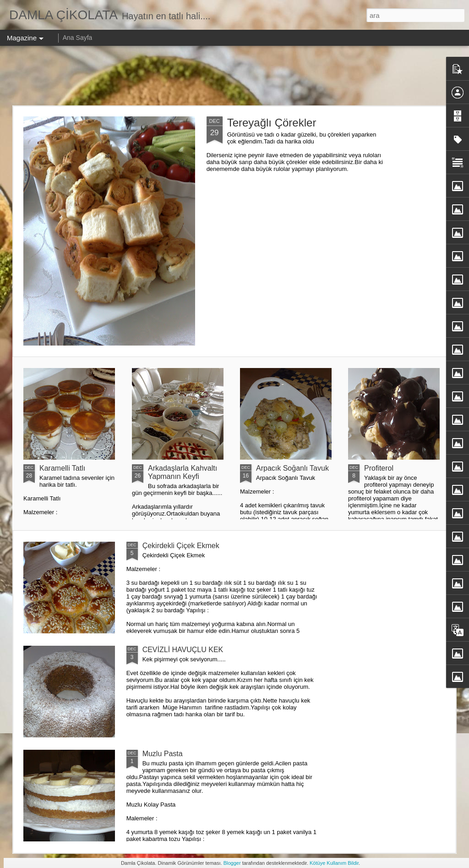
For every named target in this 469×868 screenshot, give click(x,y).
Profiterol (379, 468)
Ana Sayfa (78, 38)
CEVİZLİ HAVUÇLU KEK (183, 650)
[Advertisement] (234, 76)
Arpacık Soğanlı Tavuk (292, 468)
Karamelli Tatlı (62, 468)
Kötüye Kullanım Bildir (334, 863)
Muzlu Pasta (163, 754)
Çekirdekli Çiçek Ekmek (181, 546)
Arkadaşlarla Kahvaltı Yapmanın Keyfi (183, 472)
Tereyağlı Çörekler (272, 123)
